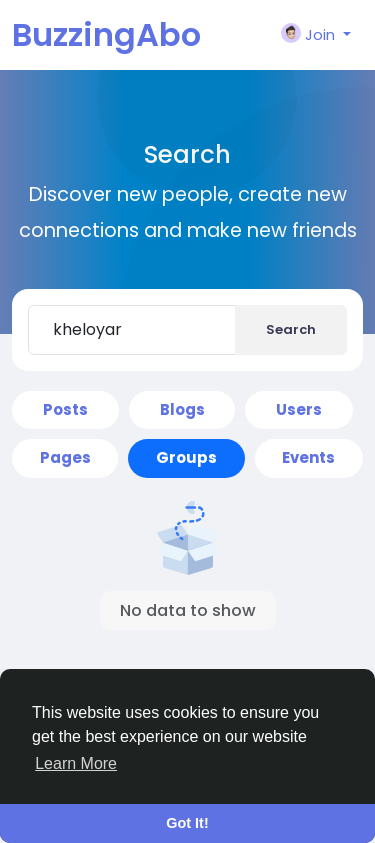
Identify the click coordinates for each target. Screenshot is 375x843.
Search (291, 329)
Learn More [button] (76, 763)
